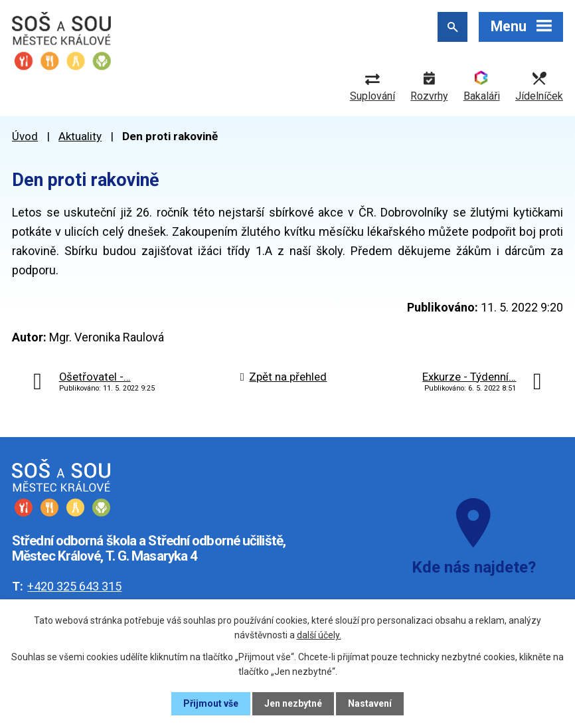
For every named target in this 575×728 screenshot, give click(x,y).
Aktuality (80, 136)
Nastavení (370, 703)
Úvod (25, 136)
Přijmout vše (211, 703)
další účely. (319, 635)
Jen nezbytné (293, 703)
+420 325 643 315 (74, 586)
